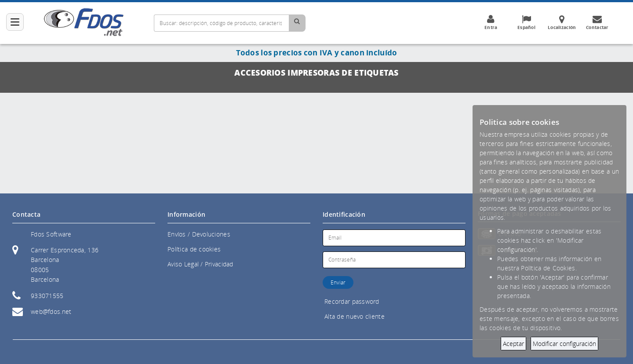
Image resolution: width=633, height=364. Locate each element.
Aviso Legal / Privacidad (200, 264)
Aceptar (513, 344)
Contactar (597, 22)
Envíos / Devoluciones (199, 234)
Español (526, 22)
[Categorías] (15, 22)
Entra (491, 22)
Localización (562, 22)
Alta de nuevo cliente (355, 316)
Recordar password (352, 301)
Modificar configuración (564, 344)
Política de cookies (194, 249)
